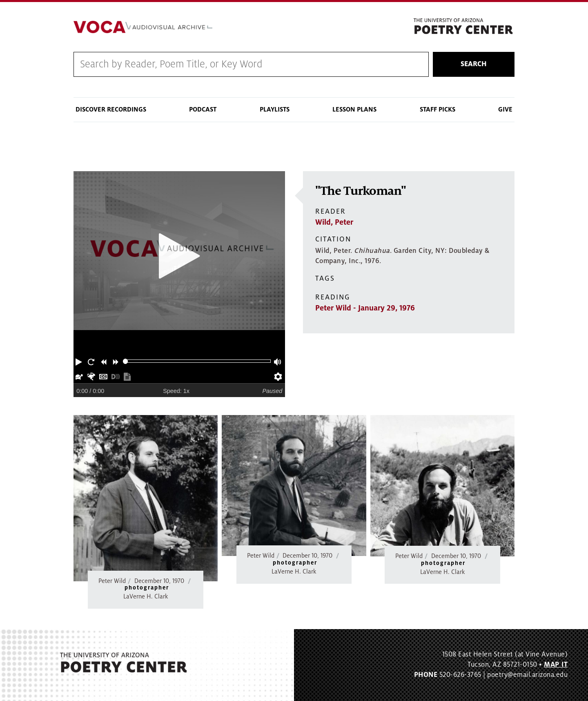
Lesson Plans (354, 109)
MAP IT (556, 665)
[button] (80, 361)
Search (474, 64)
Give (505, 109)
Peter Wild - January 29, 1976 (365, 308)
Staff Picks (438, 109)
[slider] (126, 361)
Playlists (275, 109)
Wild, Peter (334, 222)
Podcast (203, 109)
